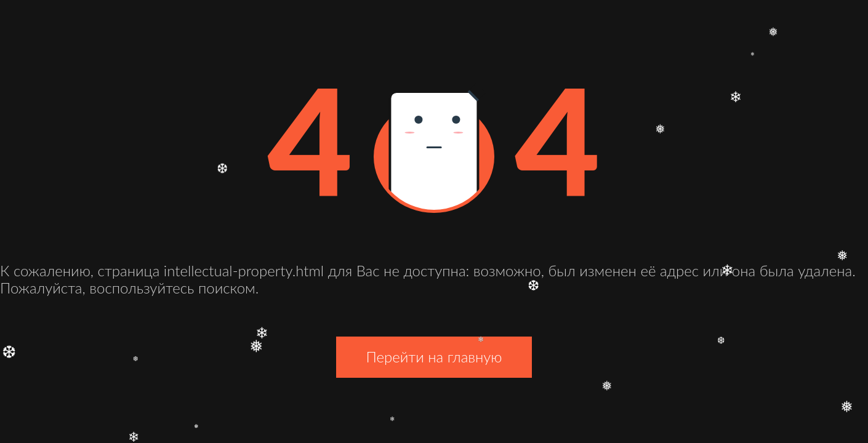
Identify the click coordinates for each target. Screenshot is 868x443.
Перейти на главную (434, 357)
